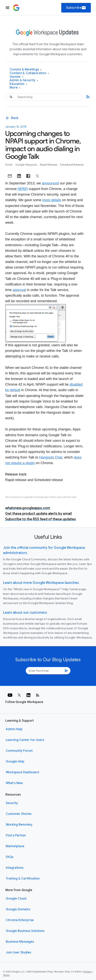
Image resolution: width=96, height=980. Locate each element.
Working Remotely (19, 825)
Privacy (87, 972)
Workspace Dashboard (22, 772)
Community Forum (19, 751)
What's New (14, 783)
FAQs (10, 857)
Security (12, 803)
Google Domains (18, 909)
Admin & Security (24, 80)
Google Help (15, 762)
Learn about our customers (25, 613)
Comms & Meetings (26, 70)
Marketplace (15, 846)
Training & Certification (23, 879)
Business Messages (20, 942)
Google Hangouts (26, 165)
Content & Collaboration (29, 73)
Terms (6, 975)
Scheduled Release (72, 165)
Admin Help (14, 729)
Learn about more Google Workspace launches (41, 583)
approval (19, 290)
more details (52, 200)
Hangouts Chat (51, 457)
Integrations (15, 868)
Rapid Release (49, 165)
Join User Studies (18, 952)
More (15, 88)
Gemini (16, 77)
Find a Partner (16, 835)
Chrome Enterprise (20, 920)
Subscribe (76, 8)
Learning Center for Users (25, 740)
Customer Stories (19, 814)
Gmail (9, 165)
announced (50, 183)
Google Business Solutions (25, 931)
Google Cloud (16, 899)
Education (18, 84)
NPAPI (23, 189)
